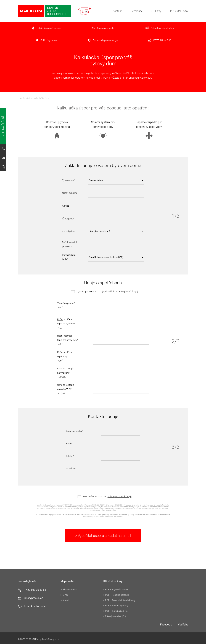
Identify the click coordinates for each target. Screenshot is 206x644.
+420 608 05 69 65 (35, 590)
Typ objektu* (68, 180)
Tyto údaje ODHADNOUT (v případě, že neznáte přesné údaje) (107, 292)
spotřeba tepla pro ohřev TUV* (68, 340)
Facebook (166, 625)
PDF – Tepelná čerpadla (117, 595)
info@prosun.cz (34, 598)
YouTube (183, 625)
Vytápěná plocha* (66, 305)
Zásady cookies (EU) (116, 616)
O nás (66, 595)
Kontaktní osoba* (74, 431)
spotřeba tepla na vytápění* (66, 324)
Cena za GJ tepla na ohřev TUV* (66, 389)
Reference (137, 11)
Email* (69, 444)
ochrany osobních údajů (120, 497)
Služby (157, 11)
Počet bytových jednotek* (70, 244)
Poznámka (71, 469)
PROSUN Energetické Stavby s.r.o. (44, 11)
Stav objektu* (69, 231)
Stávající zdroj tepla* (69, 257)
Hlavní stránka (25, 98)
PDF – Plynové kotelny (116, 590)
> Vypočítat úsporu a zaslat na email (103, 536)
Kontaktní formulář (35, 606)
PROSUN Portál (179, 11)
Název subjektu (70, 193)
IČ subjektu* (68, 219)
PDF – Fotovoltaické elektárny (120, 600)
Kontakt (117, 11)
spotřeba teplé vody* (65, 356)
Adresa (66, 206)
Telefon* (70, 456)
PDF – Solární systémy (117, 606)
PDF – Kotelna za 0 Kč (116, 611)
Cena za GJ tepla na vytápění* (66, 373)
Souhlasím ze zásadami (107, 497)
